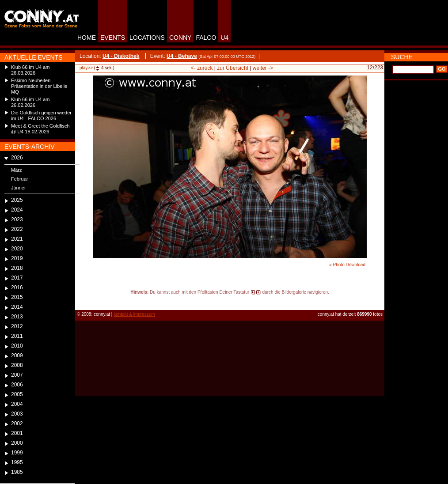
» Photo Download (347, 265)
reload (82, 300)
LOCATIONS (147, 38)
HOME (87, 38)
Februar (20, 179)
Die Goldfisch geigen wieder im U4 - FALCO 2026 (41, 115)
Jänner (19, 188)
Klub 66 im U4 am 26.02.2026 (30, 102)
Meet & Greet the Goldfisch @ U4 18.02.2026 (40, 129)
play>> (86, 68)
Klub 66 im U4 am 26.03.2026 (30, 70)
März (16, 170)
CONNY (180, 38)
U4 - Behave (182, 56)
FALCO (206, 38)
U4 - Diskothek (121, 56)
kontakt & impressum (134, 314)
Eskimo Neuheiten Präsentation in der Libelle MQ (39, 86)
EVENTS (113, 38)
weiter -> (263, 68)
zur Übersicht (233, 68)
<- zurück (202, 68)
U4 (224, 38)
